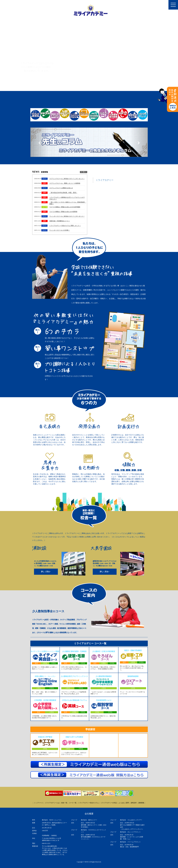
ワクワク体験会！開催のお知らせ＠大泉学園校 (65, 207)
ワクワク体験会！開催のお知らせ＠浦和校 (63, 212)
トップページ (39, 803)
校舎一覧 (64, 803)
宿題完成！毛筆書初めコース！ (60, 221)
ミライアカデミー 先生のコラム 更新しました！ (65, 226)
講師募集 (141, 803)
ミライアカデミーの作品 (109, 803)
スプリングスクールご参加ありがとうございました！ (67, 179)
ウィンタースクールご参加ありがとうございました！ (67, 216)
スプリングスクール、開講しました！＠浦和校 (65, 183)
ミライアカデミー (105, 180)
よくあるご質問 (124, 803)
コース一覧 (73, 803)
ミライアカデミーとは (52, 803)
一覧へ (84, 172)
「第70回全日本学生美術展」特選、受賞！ (63, 193)
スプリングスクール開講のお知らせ (61, 188)
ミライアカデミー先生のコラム (88, 803)
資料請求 (134, 803)
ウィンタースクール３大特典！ (60, 230)
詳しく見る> (46, 572)
